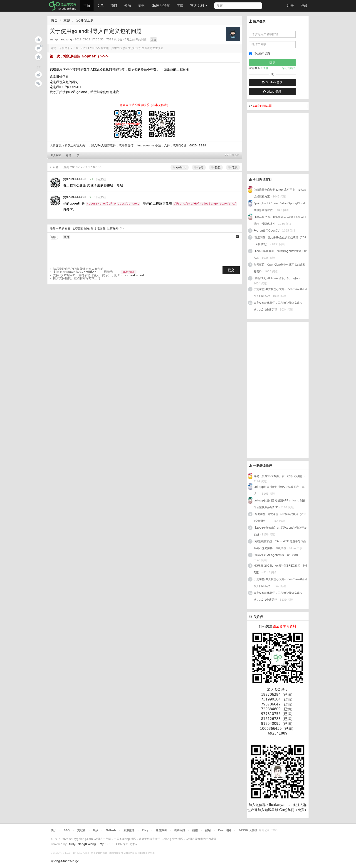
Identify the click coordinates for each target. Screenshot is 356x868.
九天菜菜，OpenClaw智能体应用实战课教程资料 (280, 268)
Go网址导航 (161, 4)
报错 (199, 167)
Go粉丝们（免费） (294, 810)
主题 (87, 6)
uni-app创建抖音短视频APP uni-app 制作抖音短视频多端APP (280, 504)
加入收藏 (56, 155)
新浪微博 (129, 830)
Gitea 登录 (272, 92)
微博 (69, 155)
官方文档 (199, 6)
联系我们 (179, 830)
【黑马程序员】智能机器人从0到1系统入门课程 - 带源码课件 (280, 220)
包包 (216, 167)
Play (145, 830)
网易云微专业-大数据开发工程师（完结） (279, 476)
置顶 (153, 40)
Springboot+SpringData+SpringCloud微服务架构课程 (279, 207)
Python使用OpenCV (267, 231)
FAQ (67, 830)
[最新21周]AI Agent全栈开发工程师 (276, 278)
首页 (54, 20)
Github (111, 830)
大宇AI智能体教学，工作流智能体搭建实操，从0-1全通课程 (278, 306)
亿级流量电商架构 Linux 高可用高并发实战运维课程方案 (280, 193)
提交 (231, 270)
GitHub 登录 (272, 82)
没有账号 (113, 228)
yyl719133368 (75, 179)
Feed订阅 (225, 830)
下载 (180, 6)
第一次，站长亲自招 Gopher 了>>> (79, 56)
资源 (128, 6)
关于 (54, 830)
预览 (67, 237)
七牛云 (133, 844)
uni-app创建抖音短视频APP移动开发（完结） (279, 490)
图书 (141, 6)
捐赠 (195, 830)
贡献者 (81, 830)
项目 (114, 6)
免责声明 (161, 830)
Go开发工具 (85, 20)
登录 (304, 6)
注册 (290, 6)
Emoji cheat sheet (131, 275)
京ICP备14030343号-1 (65, 861)
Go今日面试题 (262, 106)
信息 (233, 167)
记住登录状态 (260, 54)
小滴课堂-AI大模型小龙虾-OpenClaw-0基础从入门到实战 (281, 293)
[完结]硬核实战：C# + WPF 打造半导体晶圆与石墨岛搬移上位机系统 (280, 545)
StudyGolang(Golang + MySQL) (89, 844)
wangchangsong (61, 39)
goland (179, 167)
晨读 (96, 830)
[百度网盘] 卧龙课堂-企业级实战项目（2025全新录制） (280, 241)
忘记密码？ (289, 68)
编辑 (54, 237)
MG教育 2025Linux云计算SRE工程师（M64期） (280, 569)
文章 (100, 6)
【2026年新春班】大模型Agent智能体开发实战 (280, 254)
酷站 (208, 830)
